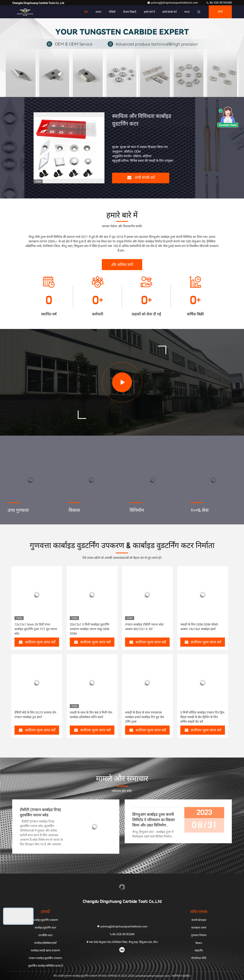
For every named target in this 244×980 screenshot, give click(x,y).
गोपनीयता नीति (199, 958)
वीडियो (112, 12)
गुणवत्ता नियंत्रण (199, 935)
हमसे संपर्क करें (170, 12)
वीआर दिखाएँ (130, 12)
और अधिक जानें (122, 265)
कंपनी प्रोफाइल (199, 920)
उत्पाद (98, 12)
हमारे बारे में (149, 12)
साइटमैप (199, 950)
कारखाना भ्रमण (199, 928)
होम (86, 12)
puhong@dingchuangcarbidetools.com (173, 3)
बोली (220, 12)
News (199, 943)
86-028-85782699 (219, 3)
